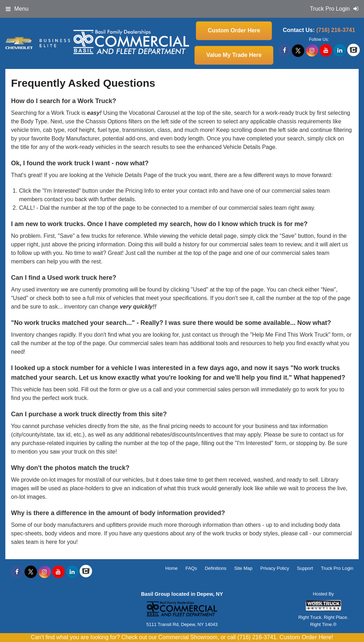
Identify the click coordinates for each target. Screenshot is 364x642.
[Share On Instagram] (312, 50)
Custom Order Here (234, 30)
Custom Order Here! (306, 637)
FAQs (191, 568)
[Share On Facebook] (285, 50)
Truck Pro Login (337, 568)
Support (305, 568)
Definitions (216, 568)
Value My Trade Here (234, 55)
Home (172, 568)
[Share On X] (298, 50)
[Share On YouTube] (326, 50)
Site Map (243, 568)
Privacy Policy (275, 568)
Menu (17, 9)
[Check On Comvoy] (354, 50)
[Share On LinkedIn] (340, 50)
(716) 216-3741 (336, 30)
